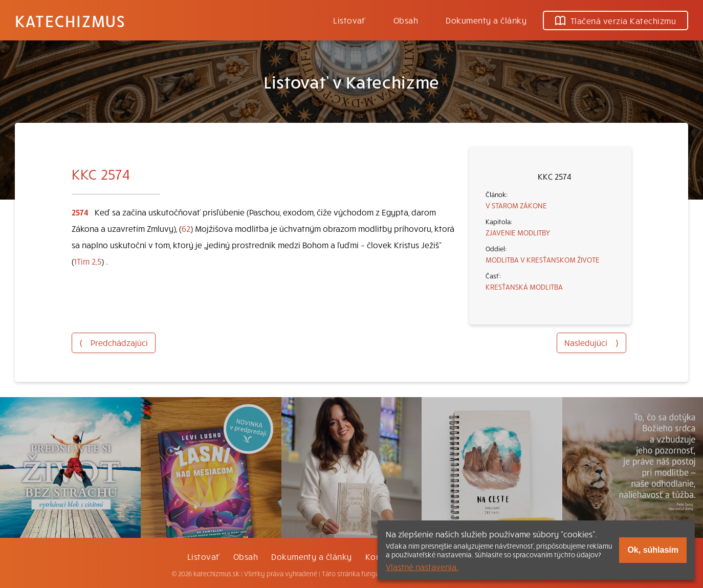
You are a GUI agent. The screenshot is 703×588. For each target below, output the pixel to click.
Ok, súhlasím (653, 550)
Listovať (349, 20)
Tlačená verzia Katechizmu (616, 20)
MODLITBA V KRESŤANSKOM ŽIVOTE (543, 259)
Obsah (406, 20)
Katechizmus (70, 20)
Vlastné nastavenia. (422, 567)
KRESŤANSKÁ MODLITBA (524, 287)
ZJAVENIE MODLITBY (518, 232)
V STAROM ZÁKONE (516, 205)
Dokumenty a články (486, 20)
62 (186, 228)
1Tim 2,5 (88, 261)
